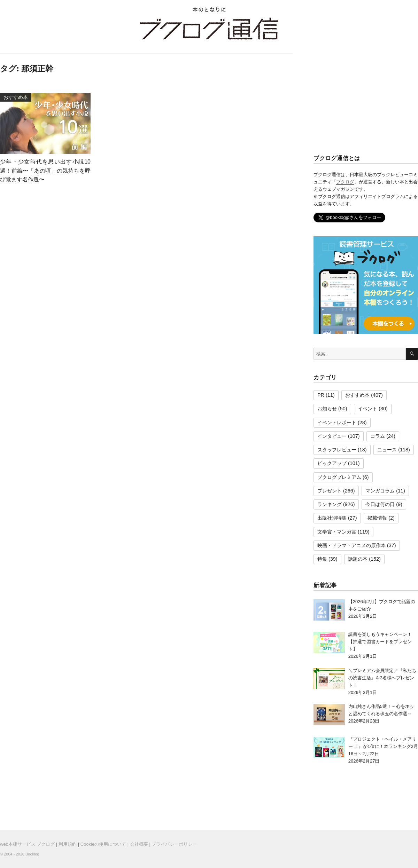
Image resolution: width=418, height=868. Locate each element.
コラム (378, 436)
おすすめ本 (357, 395)
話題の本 (358, 559)
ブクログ (345, 182)
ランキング (330, 504)
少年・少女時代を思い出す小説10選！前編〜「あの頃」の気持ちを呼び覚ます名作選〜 (45, 171)
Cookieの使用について (103, 844)
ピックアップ (332, 463)
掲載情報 (377, 518)
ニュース (387, 450)
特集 (322, 559)
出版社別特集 (332, 518)
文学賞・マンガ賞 (337, 532)
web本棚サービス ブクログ (27, 844)
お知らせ (327, 409)
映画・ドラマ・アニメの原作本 (351, 545)
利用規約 (68, 844)
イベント (367, 409)
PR (321, 395)
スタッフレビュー (337, 450)
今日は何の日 (380, 504)
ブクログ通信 (209, 29)
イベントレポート (337, 423)
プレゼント (330, 491)
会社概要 (139, 844)
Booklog (32, 854)
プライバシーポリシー (174, 844)
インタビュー (332, 436)
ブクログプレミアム (339, 477)
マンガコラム (380, 491)
